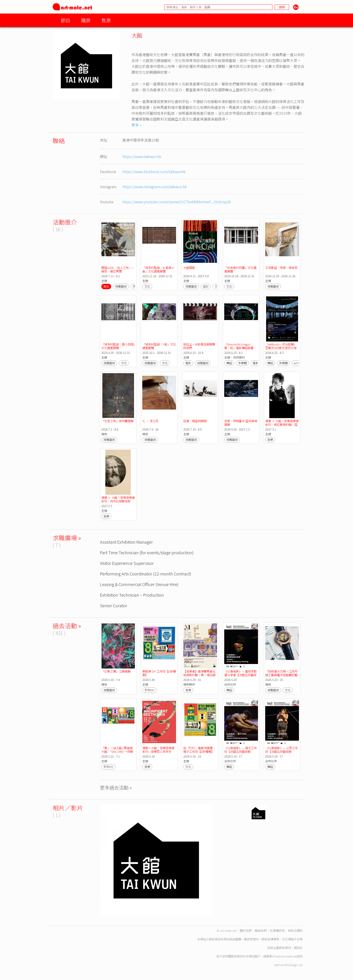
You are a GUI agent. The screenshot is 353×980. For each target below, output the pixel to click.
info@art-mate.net (284, 956)
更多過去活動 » (116, 787)
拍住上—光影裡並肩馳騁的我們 (199, 346)
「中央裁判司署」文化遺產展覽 (240, 269)
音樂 (270, 440)
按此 (300, 948)
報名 (106, 286)
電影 (188, 363)
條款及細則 (295, 931)
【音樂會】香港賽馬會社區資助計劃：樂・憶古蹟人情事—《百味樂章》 (199, 675)
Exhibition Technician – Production (132, 595)
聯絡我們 (261, 931)
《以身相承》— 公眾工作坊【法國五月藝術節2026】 (282, 752)
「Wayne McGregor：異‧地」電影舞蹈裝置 (239, 346)
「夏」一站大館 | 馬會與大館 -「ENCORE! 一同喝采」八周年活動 (117, 752)
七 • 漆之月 (150, 421)
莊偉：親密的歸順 (195, 421)
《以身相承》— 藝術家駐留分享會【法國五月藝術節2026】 (241, 675)
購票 (86, 20)
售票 (106, 20)
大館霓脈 (189, 268)
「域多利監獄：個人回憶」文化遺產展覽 (118, 346)
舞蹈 (229, 363)
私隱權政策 (277, 931)
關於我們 (246, 931)
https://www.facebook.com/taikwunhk (154, 172)
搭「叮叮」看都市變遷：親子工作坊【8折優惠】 (199, 750)
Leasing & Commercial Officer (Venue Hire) (139, 584)
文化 (147, 286)
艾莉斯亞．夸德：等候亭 (281, 268)
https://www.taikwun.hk (142, 156)
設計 (206, 286)
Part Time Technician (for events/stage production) (147, 552)
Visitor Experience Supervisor (127, 563)
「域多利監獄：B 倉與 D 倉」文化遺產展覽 (158, 269)
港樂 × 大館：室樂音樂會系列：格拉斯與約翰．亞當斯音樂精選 (282, 425)
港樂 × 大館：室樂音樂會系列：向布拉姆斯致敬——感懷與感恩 (118, 501)
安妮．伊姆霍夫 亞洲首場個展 (241, 423)
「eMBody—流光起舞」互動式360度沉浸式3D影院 (281, 348)
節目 (66, 20)
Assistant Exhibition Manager (126, 542)
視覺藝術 (121, 286)
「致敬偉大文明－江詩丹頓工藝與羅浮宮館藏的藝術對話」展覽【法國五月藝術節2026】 (281, 677)
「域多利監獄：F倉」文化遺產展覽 (159, 346)
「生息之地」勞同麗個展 (117, 421)
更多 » (136, 125)
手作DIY (149, 690)
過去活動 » (67, 626)
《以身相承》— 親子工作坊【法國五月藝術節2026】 (241, 752)
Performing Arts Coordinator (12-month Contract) (146, 574)
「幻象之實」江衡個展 (116, 671)
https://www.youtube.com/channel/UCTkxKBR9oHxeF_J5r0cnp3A (177, 202)
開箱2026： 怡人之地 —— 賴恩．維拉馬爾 (118, 269)
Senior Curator (114, 605)
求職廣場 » (67, 538)
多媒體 (242, 363)
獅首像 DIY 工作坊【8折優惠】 (159, 673)
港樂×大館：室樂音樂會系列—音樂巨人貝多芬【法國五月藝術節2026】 (159, 752)
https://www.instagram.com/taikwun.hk (155, 187)
